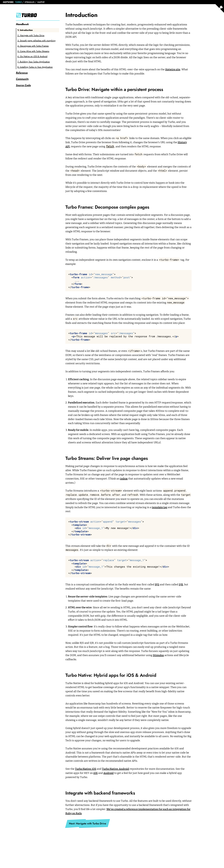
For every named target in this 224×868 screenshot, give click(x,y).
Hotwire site (173, 69)
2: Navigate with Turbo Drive (31, 35)
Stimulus (29, 2)
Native (41, 2)
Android (108, 773)
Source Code (23, 85)
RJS (157, 585)
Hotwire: (8, 2)
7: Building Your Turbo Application (34, 62)
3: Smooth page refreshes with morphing (36, 41)
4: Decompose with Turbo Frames (33, 46)
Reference (22, 73)
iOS (96, 773)
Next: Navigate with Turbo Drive (88, 824)
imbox (124, 479)
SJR (181, 585)
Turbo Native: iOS (86, 769)
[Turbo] (38, 15)
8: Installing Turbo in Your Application (35, 67)
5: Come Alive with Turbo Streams (33, 51)
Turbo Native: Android (116, 769)
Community (22, 79)
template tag (160, 507)
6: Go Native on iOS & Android (32, 56)
